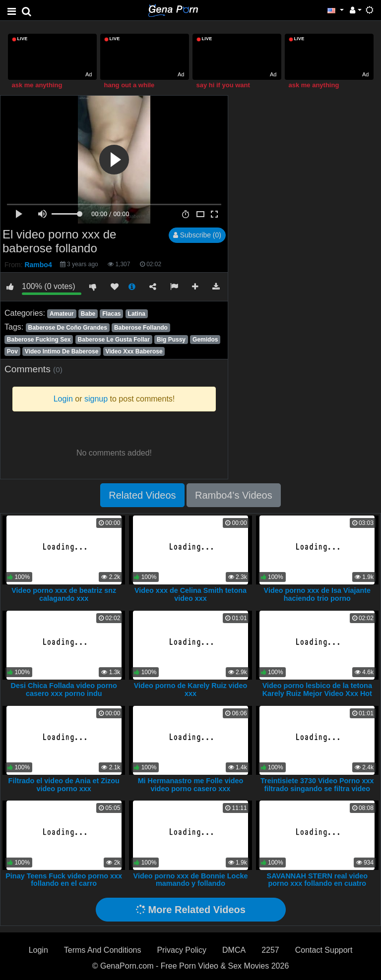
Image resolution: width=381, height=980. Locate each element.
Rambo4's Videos (234, 495)
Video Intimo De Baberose (62, 351)
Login (38, 950)
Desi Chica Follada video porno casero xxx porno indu (64, 690)
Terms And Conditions (103, 950)
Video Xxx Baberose (134, 351)
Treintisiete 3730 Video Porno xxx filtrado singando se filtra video (317, 785)
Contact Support (324, 950)
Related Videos (142, 495)
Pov (12, 351)
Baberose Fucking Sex (39, 340)
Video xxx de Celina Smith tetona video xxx (190, 594)
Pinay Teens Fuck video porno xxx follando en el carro (64, 880)
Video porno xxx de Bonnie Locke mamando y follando (191, 880)
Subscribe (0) (197, 235)
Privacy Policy (182, 950)
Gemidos (205, 340)
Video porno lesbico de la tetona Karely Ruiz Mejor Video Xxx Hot (317, 690)
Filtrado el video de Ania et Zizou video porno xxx (64, 785)
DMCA (234, 950)
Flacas (111, 314)
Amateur (62, 314)
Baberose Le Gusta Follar (114, 340)
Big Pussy (171, 340)
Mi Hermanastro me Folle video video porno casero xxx (191, 785)
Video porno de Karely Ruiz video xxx (190, 690)
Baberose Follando (141, 328)
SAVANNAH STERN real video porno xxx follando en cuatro (317, 880)
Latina (137, 314)
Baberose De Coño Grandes (67, 328)
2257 (270, 950)
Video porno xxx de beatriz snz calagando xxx (64, 594)
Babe (88, 314)
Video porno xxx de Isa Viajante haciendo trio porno (317, 594)
